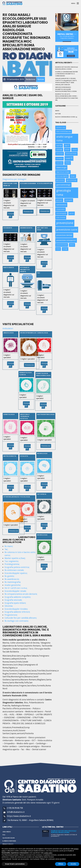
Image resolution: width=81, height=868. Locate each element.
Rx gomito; (9, 576)
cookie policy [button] (48, 853)
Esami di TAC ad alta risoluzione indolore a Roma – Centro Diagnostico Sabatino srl (67, 97)
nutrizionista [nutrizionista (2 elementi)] (61, 205)
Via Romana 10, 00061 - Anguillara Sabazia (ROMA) (30, 820)
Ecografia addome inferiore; (17, 612)
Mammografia (26, 228)
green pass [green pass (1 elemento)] (59, 200)
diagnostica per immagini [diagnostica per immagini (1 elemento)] (63, 172)
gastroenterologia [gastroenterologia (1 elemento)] (72, 180)
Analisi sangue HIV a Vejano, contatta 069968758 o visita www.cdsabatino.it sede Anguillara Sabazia (66, 82)
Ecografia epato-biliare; (15, 603)
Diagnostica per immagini (14, 179)
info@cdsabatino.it (16, 812)
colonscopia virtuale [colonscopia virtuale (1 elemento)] (71, 154)
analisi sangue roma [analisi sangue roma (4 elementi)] (64, 139)
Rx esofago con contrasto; (17, 621)
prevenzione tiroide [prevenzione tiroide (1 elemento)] (62, 245)
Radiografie (9, 267)
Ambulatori (8, 328)
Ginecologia (9, 414)
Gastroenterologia (46, 414)
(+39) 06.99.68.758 (15, 808)
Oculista (24, 456)
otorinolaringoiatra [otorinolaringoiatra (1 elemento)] (61, 213)
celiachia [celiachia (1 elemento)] (75, 150)
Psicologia (25, 497)
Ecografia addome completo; (18, 597)
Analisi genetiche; (13, 585)
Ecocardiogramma (28, 183)
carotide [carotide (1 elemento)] (67, 150)
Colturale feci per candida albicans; (21, 618)
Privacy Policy (8, 844)
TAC (39, 273)
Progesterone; (11, 615)
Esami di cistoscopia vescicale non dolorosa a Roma (67, 68)
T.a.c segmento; (12, 561)
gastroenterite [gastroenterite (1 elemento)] (60, 180)
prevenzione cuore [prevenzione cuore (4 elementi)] (67, 230)
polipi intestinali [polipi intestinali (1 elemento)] (61, 217)
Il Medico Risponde (9, 841)
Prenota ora (28, 212)
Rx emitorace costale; (14, 570)
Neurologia (42, 453)
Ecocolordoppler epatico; (16, 573)
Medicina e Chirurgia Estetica (25, 416)
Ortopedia (42, 494)
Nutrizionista (10, 456)
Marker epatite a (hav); (15, 558)
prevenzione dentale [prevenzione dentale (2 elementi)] (64, 235)
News (57, 111)
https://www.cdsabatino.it (19, 816)
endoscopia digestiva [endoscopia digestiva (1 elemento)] (62, 176)
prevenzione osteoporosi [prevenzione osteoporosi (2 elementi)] (66, 240)
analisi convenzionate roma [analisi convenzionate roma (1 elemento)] (64, 132)
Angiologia (9, 333)
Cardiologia (43, 333)
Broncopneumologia (29, 333)
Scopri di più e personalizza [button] (15, 864)
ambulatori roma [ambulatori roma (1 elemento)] (61, 127)
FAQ (4, 835)
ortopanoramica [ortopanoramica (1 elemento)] (60, 209)
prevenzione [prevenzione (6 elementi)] (65, 223)
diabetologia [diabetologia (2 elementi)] (61, 167)
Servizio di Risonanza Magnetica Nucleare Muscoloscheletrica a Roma (66, 89)
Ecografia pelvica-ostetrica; (17, 567)
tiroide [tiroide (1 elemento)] (58, 249)
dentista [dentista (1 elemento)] (68, 163)
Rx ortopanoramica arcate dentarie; (21, 594)
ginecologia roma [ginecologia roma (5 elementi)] (64, 193)
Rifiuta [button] (61, 864)
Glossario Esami (9, 838)
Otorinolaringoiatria (13, 497)
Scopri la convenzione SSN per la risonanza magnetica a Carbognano (66, 74)
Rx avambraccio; (12, 579)
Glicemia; (9, 606)
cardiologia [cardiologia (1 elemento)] (59, 150)
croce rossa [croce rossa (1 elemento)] (59, 163)
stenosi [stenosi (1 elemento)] (72, 245)
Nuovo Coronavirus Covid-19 (66, 117)
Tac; (6, 549)
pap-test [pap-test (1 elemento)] (72, 213)
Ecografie (8, 228)
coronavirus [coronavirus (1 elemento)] (59, 159)
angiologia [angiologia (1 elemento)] (59, 146)
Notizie (58, 114)
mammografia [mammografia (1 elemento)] (69, 200)
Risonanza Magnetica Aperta (25, 270)
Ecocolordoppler (45, 183)
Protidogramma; (12, 564)
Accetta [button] (73, 864)
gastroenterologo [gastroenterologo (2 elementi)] (63, 185)
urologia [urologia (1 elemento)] (65, 249)
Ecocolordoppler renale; (15, 591)
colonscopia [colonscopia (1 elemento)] (60, 154)
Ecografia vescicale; (13, 600)
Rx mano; (9, 546)
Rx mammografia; (13, 582)
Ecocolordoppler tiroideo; (16, 609)
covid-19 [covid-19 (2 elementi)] (69, 158)
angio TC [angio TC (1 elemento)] (67, 146)
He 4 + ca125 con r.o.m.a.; (16, 588)
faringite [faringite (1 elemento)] (73, 176)
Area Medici (7, 832)
